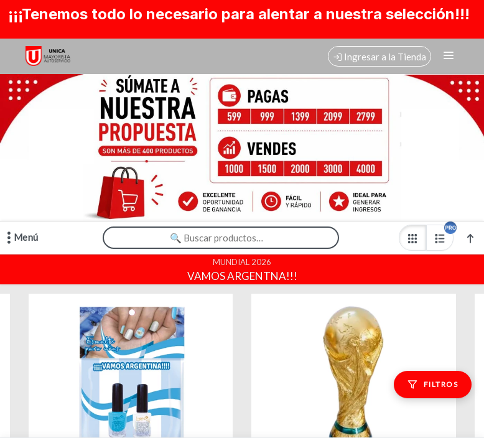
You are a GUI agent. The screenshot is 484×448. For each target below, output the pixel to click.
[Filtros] (433, 385)
